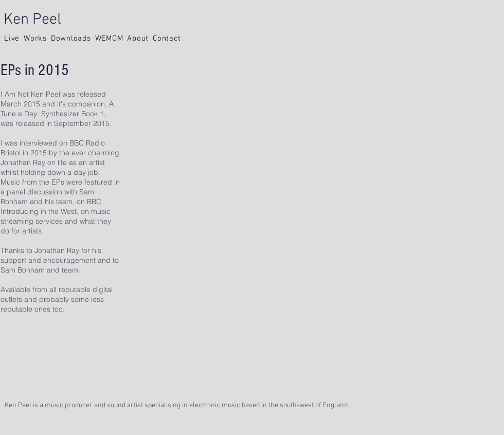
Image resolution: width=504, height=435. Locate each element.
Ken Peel (32, 20)
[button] (12, 39)
